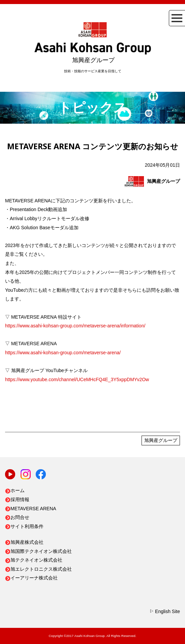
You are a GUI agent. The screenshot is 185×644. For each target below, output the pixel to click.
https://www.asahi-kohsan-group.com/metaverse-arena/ (63, 353)
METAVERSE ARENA (31, 509)
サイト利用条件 (24, 526)
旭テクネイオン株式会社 (34, 560)
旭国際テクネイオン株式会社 (38, 551)
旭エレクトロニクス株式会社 (38, 569)
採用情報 (17, 499)
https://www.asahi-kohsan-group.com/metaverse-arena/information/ (75, 326)
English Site (165, 611)
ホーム (15, 490)
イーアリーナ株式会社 (31, 578)
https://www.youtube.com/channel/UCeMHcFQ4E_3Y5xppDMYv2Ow (77, 379)
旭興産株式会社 (24, 542)
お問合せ (17, 517)
